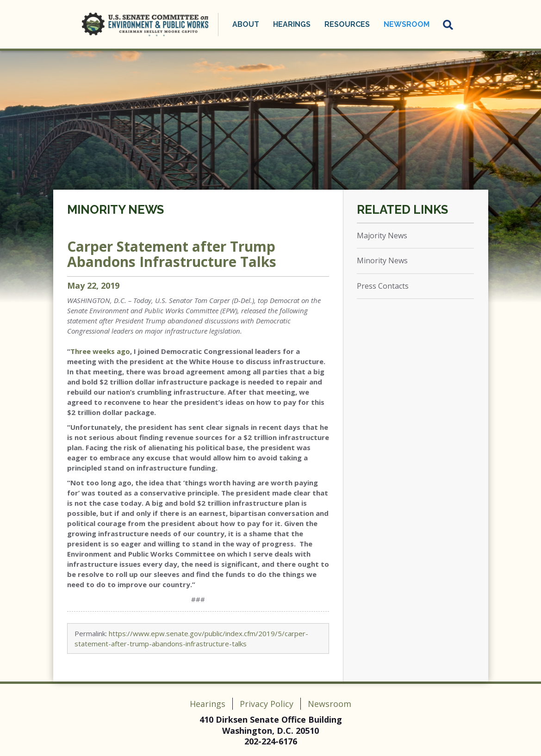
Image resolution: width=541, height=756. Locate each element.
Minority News (115, 210)
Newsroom (407, 24)
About (246, 24)
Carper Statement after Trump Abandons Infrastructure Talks (172, 254)
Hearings (292, 24)
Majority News (382, 235)
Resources (347, 24)
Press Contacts (383, 286)
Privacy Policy (267, 704)
